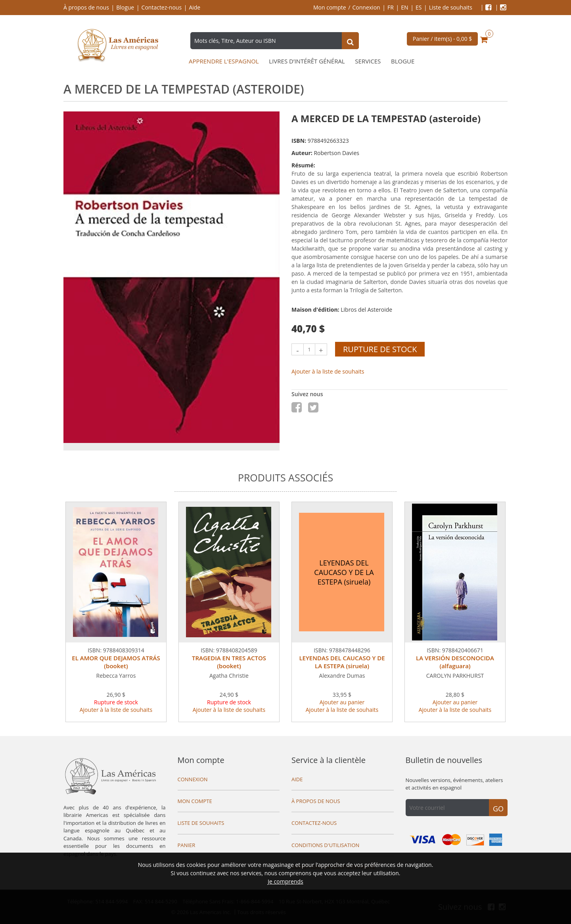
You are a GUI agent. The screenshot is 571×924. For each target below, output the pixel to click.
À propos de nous (86, 7)
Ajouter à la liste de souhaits (328, 371)
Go (498, 809)
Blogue (125, 7)
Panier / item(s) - (443, 39)
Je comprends (285, 881)
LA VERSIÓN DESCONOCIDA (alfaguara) (455, 662)
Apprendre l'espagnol (224, 61)
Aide (194, 7)
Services (368, 61)
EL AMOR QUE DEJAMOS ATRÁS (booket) (116, 662)
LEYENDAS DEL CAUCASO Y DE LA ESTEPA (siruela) (342, 662)
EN (404, 7)
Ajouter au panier (342, 702)
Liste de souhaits (451, 7)
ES (419, 7)
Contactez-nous (162, 7)
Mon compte (330, 7)
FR (391, 7)
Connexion (366, 7)
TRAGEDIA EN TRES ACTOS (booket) (229, 662)
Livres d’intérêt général (307, 61)
